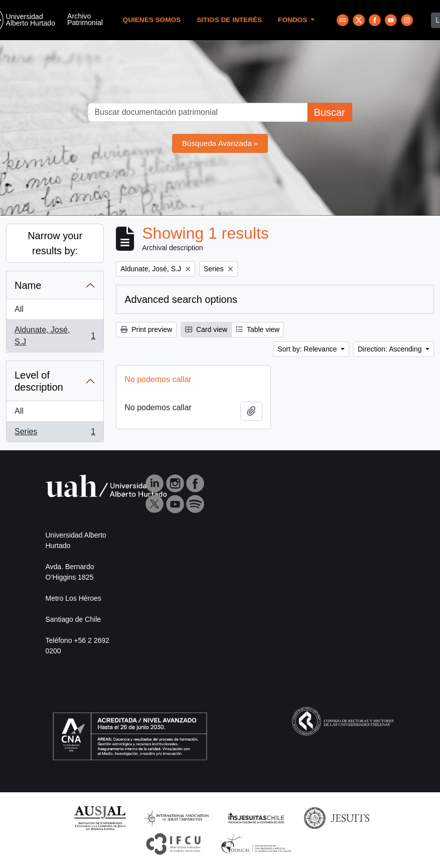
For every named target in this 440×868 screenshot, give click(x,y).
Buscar (329, 112)
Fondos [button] (294, 20)
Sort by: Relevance (308, 349)
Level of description (39, 381)
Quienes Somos (152, 20)
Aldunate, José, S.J (55, 336)
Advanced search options (181, 299)
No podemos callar (158, 379)
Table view (258, 329)
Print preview (146, 329)
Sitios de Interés (229, 20)
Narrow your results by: (55, 243)
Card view (206, 329)
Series (55, 434)
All (19, 309)
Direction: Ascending (391, 349)
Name (28, 285)
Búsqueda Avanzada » (220, 143)
